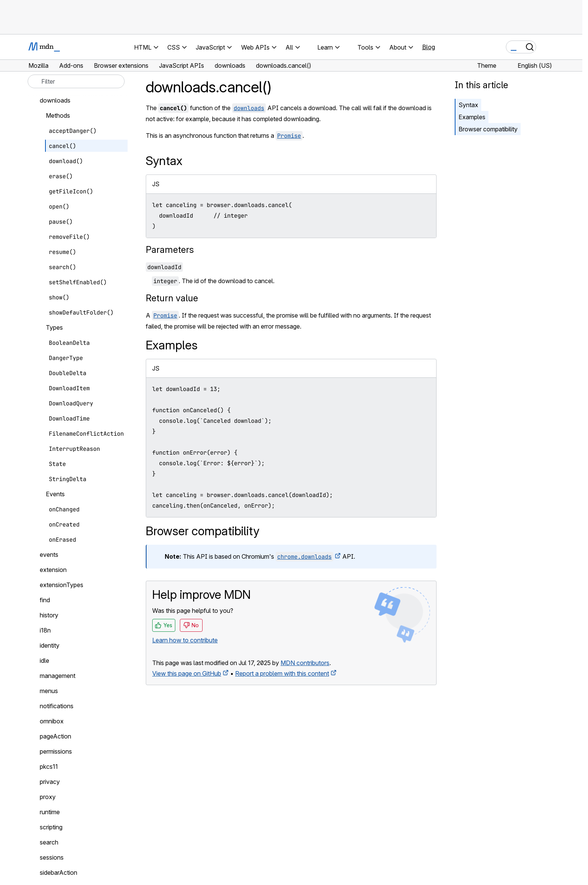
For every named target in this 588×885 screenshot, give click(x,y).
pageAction (55, 736)
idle (44, 661)
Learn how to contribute (185, 640)
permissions (56, 751)
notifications (57, 706)
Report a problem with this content (282, 673)
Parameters (170, 250)
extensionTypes (62, 585)
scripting (51, 827)
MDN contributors (305, 663)
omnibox (52, 721)
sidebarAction (58, 873)
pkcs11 (49, 767)
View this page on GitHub (187, 673)
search (49, 842)
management (58, 676)
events (49, 555)
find (45, 600)
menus (49, 691)
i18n (45, 630)
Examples (472, 117)
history (49, 615)
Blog (429, 47)
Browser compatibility (488, 129)
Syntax (468, 105)
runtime (50, 812)
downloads (55, 100)
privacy (50, 782)
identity (50, 645)
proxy (48, 797)
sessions (52, 857)
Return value (172, 298)
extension (53, 570)
